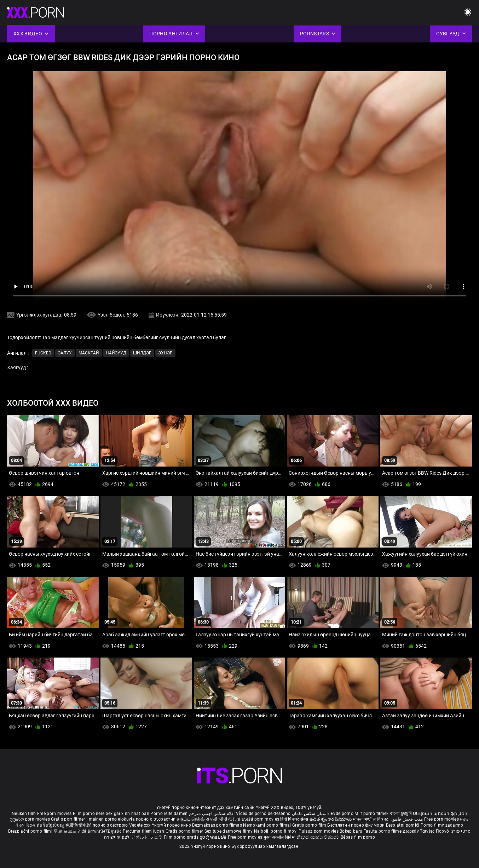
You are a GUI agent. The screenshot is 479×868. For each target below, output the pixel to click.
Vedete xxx (140, 825)
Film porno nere (89, 814)
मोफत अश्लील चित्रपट (371, 819)
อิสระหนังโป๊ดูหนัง (105, 831)
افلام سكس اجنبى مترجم (212, 814)
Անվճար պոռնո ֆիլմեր (440, 814)
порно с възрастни (156, 819)
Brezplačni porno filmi (31, 831)
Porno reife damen (169, 814)
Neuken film (24, 814)
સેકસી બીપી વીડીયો (223, 819)
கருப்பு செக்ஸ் (191, 819)
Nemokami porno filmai (268, 825)
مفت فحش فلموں (407, 819)
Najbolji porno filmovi (276, 831)
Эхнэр (165, 353)
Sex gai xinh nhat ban (128, 814)
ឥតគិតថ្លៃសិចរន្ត (51, 825)
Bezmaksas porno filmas (218, 825)
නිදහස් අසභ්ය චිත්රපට (319, 837)
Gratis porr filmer (69, 819)
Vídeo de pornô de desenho (263, 814)
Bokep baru (351, 831)
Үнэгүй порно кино (172, 825)
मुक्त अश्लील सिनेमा (280, 837)
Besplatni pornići (403, 825)
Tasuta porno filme (383, 831)
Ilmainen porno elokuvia (111, 819)
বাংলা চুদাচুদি (401, 814)
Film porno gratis (182, 837)
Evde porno (342, 814)
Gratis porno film (310, 825)
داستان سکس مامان (311, 814)
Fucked (43, 353)
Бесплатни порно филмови (356, 825)
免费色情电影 (79, 825)
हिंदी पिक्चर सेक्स (294, 819)
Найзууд (116, 353)
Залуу (65, 353)
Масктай (89, 353)
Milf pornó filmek (371, 814)
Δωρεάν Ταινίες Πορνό (426, 831)
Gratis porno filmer (185, 831)
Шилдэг (142, 353)
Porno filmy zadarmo (442, 825)
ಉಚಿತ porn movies (261, 819)
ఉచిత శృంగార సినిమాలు (331, 819)
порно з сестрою (110, 825)
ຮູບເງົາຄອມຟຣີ (213, 837)
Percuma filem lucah (144, 831)
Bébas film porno (358, 837)
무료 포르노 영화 (70, 831)
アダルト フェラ (147, 837)
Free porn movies (55, 814)
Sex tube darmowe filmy (229, 831)
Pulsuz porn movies (319, 831)
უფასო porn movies (31, 819)
